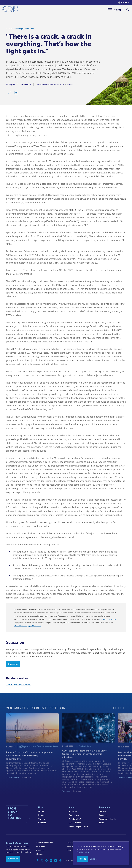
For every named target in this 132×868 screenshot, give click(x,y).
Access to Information (45, 843)
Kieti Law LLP (75, 819)
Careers (42, 819)
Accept (82, 859)
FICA (69, 850)
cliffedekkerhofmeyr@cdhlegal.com (27, 626)
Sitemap (40, 854)
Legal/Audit (41, 846)
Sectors (103, 811)
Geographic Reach (107, 819)
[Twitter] (42, 861)
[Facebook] (37, 861)
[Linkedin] (51, 861)
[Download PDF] (16, 93)
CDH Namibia (75, 823)
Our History (74, 815)
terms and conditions (108, 619)
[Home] (10, 10)
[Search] (128, 10)
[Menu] (114, 10)
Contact (42, 823)
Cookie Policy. (83, 852)
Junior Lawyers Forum (78, 827)
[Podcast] (60, 861)
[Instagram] (47, 861)
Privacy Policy (73, 846)
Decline (93, 859)
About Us (73, 811)
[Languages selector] (124, 3)
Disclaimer (40, 850)
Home (41, 811)
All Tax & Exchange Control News (21, 29)
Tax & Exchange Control (19, 685)
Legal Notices (72, 843)
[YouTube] (56, 861)
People (41, 815)
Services (103, 815)
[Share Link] (9, 93)
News (102, 823)
